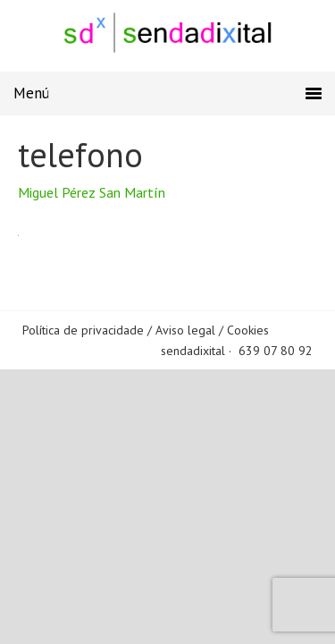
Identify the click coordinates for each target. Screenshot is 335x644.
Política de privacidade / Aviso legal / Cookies (146, 330)
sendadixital (193, 351)
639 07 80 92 (276, 351)
